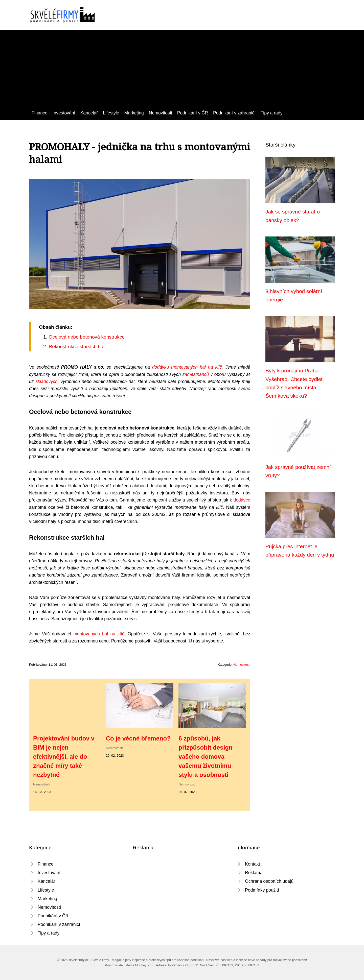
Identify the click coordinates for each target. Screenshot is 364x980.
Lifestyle (111, 113)
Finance (40, 113)
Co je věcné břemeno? (138, 738)
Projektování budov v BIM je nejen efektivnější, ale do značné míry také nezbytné (64, 757)
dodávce (242, 500)
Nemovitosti (161, 113)
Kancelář (89, 113)
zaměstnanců (196, 374)
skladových (47, 381)
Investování (64, 113)
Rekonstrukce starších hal (76, 346)
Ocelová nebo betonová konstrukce (87, 337)
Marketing (134, 113)
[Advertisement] (182, 71)
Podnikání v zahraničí (234, 113)
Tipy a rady (271, 113)
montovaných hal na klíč (197, 367)
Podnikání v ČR (193, 113)
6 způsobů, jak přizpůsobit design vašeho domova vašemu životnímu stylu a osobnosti (205, 757)
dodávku (161, 367)
